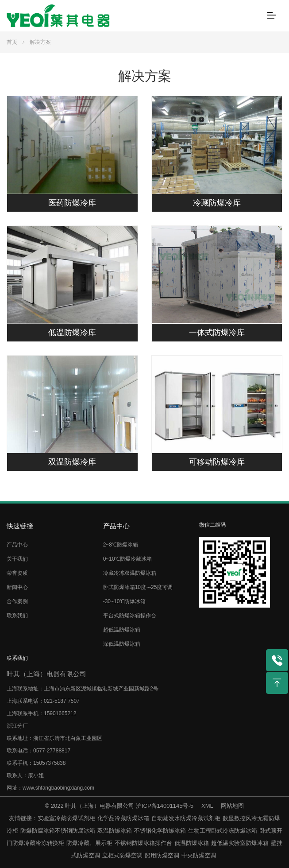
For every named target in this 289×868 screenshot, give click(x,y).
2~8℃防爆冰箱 (121, 545)
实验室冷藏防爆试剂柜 (66, 818)
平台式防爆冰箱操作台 (130, 616)
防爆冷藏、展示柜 (89, 843)
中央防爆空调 (199, 855)
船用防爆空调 (162, 855)
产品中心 (17, 545)
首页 (12, 42)
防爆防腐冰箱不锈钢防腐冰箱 (58, 831)
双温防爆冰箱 (115, 831)
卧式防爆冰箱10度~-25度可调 (138, 587)
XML (207, 806)
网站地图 (232, 806)
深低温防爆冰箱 (122, 644)
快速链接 (20, 526)
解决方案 (40, 42)
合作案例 (17, 601)
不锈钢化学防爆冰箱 (160, 831)
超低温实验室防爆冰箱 (240, 843)
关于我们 (17, 559)
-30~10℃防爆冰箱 (125, 601)
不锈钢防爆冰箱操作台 (143, 843)
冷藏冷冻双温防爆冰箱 (130, 573)
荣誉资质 (17, 573)
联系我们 (17, 616)
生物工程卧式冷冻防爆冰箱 (223, 831)
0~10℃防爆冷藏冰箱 (127, 559)
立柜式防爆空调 (122, 855)
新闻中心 (17, 587)
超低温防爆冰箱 (122, 630)
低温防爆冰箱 (192, 843)
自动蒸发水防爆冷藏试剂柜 (186, 818)
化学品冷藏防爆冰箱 (123, 818)
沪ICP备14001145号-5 (165, 806)
